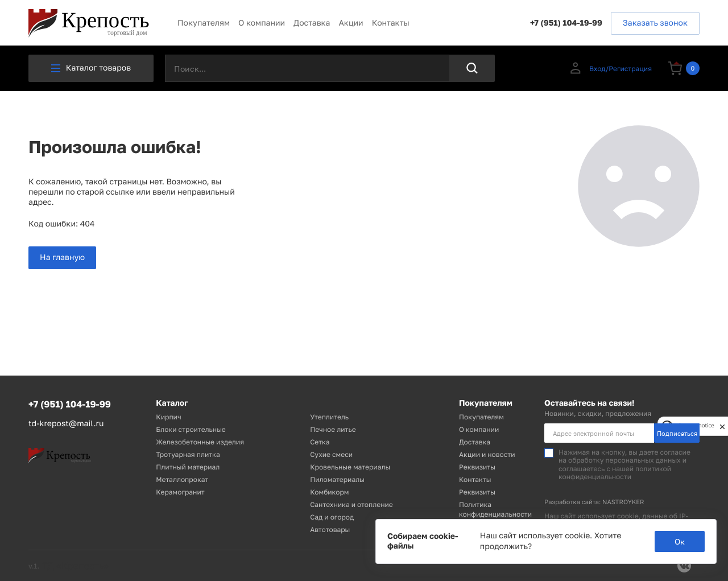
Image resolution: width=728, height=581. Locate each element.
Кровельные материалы (350, 467)
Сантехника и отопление (351, 504)
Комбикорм (329, 492)
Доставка (312, 23)
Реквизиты (477, 467)
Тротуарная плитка (188, 454)
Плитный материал (188, 467)
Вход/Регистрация (610, 68)
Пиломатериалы (337, 479)
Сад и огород (332, 517)
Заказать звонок (655, 23)
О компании (262, 23)
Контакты (391, 23)
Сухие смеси (331, 454)
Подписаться (677, 433)
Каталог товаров (91, 68)
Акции (351, 23)
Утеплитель (329, 417)
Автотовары (330, 530)
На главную (62, 257)
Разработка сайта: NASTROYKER (594, 502)
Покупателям (204, 23)
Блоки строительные (191, 429)
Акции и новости (487, 454)
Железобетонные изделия (200, 442)
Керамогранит (180, 492)
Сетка (320, 442)
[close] (722, 426)
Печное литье (333, 429)
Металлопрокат (182, 479)
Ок (680, 541)
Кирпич (168, 417)
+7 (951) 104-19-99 (566, 23)
